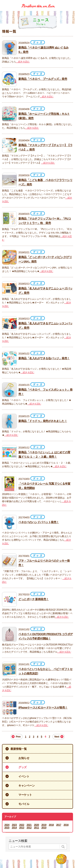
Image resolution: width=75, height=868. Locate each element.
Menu (70, 3)
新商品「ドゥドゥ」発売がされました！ (43, 421)
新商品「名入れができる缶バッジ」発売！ (44, 358)
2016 (66, 825)
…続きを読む (23, 62)
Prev (18, 737)
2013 (22, 828)
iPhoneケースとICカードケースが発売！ (43, 708)
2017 (59, 825)
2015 (7, 828)
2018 (51, 825)
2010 (44, 828)
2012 (29, 828)
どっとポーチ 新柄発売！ (34, 599)
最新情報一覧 (18, 749)
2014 (14, 828)
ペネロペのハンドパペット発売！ (39, 522)
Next (57, 737)
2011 (36, 828)
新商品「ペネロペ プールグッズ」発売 (43, 79)
